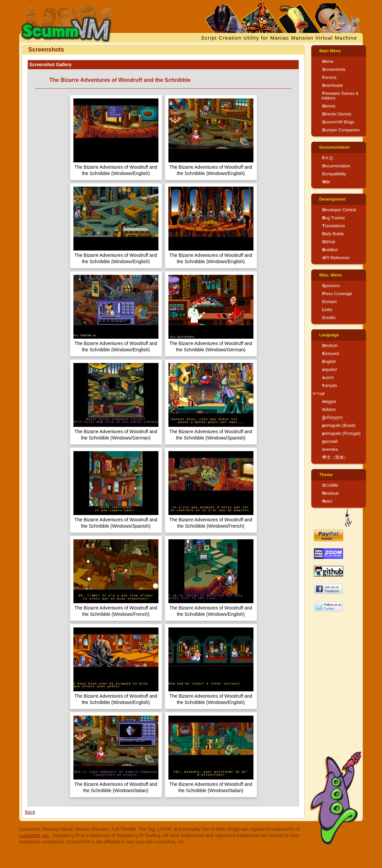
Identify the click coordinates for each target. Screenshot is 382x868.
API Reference (336, 258)
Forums (329, 78)
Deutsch (330, 346)
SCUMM (330, 485)
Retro (327, 501)
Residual (330, 493)
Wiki (326, 182)
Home (328, 62)
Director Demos (337, 114)
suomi (328, 378)
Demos (329, 106)
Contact (329, 302)
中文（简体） (335, 457)
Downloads (333, 86)
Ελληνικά (331, 354)
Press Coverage (337, 294)
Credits (329, 318)
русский (330, 441)
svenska (330, 449)
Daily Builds (333, 234)
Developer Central (339, 210)
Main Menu (330, 51)
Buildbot (330, 250)
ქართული (333, 418)
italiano (329, 410)
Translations (334, 226)
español (330, 370)
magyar (329, 402)
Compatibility (334, 174)
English (329, 362)
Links (327, 310)
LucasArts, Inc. (35, 835)
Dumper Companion (341, 130)
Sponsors (331, 286)
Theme (326, 475)
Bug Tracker (334, 218)
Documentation (334, 147)
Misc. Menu (331, 275)
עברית (319, 394)
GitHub (329, 242)
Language (329, 335)
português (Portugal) (341, 434)
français (330, 386)
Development (332, 199)
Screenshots (334, 70)
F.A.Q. (328, 158)
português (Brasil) (339, 426)
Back (30, 812)
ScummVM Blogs (338, 122)
